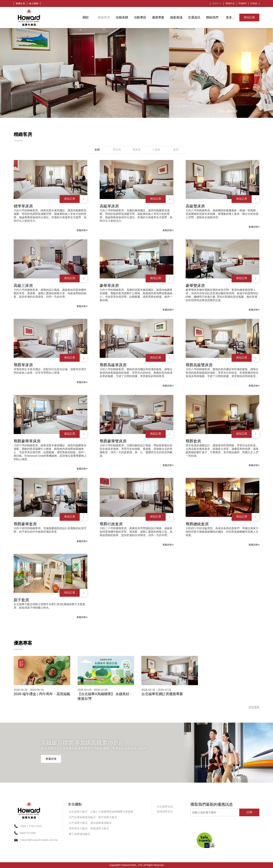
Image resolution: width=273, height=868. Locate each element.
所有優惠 (254, 707)
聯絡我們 (212, 17)
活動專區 (140, 17)
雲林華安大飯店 (78, 828)
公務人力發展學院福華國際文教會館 (112, 812)
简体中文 (230, 3)
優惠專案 (158, 17)
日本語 (254, 3)
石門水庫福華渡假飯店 (82, 817)
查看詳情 (82, 230)
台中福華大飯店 (78, 823)
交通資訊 (194, 17)
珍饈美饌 (122, 17)
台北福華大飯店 (78, 812)
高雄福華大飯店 (100, 828)
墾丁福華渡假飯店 (80, 834)
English (243, 3)
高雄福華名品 (165, 811)
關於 (86, 17)
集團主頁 (20, 3)
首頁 (221, 111)
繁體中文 (217, 3)
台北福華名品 (165, 806)
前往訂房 (249, 17)
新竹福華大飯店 (108, 817)
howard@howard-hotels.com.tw (39, 840)
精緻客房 (104, 17)
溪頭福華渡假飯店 (101, 823)
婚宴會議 (176, 17)
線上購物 (34, 3)
